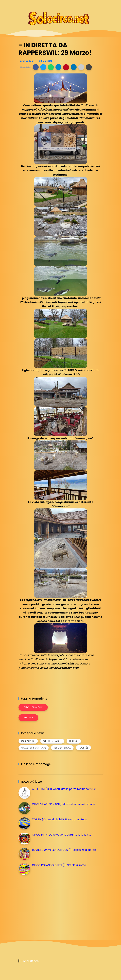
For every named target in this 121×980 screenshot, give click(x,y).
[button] (36, 67)
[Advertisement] (43, 907)
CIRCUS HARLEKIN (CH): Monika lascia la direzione (64, 804)
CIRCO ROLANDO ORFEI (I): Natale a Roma (59, 865)
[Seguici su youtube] (101, 5)
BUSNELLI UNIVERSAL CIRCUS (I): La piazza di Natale (64, 850)
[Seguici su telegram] (89, 5)
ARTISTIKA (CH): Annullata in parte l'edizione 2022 (64, 789)
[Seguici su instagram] (83, 5)
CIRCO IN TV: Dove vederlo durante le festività (62, 835)
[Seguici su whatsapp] (95, 5)
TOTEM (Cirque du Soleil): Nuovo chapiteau (60, 819)
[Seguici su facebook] (78, 5)
